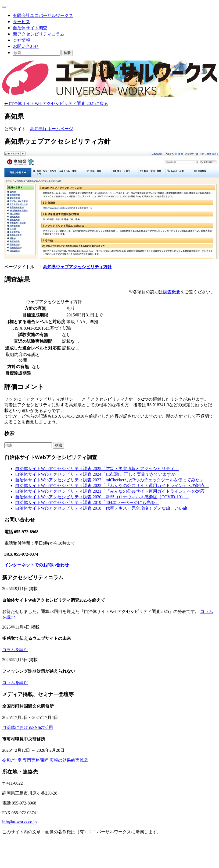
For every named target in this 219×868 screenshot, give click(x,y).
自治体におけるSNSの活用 (28, 727)
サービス (21, 22)
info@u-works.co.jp (19, 822)
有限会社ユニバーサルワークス (43, 15)
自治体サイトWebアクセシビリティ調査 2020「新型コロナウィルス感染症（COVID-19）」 (102, 497)
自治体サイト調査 (30, 28)
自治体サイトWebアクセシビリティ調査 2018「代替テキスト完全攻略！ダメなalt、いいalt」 (103, 508)
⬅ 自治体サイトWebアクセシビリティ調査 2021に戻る (56, 103)
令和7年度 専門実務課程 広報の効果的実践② (45, 760)
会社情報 (21, 40)
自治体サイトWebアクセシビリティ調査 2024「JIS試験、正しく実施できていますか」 (97, 474)
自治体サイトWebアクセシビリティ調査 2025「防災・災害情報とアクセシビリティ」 (97, 469)
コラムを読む (15, 650)
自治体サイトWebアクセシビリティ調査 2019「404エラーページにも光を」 (87, 502)
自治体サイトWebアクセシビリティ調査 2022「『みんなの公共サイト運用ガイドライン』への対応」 (112, 486)
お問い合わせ (26, 46)
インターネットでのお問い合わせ (37, 565)
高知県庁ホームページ (52, 129)
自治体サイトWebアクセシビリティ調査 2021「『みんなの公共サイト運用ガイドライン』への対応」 (112, 491)
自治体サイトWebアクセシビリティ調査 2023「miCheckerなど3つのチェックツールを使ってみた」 (109, 480)
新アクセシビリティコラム (39, 34)
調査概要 (172, 292)
